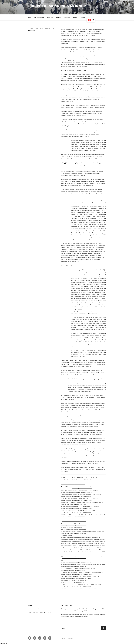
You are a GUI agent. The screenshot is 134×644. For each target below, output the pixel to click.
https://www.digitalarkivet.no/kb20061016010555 (82, 587)
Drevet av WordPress (67, 638)
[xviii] (79, 372)
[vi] (82, 97)
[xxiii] (94, 442)
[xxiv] (95, 455)
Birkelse (80, 309)
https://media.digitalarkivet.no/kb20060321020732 (82, 500)
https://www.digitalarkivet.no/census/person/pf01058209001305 (74, 529)
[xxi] (78, 405)
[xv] (104, 208)
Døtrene (75, 17)
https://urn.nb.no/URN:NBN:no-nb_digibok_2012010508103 (73, 570)
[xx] (70, 395)
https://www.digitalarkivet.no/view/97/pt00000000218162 (72, 582)
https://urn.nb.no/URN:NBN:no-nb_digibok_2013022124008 (73, 484)
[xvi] (83, 356)
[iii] (70, 60)
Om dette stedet (39, 17)
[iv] (94, 74)
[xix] (89, 391)
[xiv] (82, 194)
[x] (94, 150)
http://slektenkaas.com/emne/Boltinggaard (96, 550)
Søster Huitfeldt (66, 41)
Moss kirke (100, 84)
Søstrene (67, 17)
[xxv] (79, 469)
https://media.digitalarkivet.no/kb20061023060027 (82, 496)
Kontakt (83, 17)
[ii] (83, 47)
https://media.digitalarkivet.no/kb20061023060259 (82, 562)
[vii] (103, 107)
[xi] (98, 159)
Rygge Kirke (70, 31)
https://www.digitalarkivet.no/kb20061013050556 (82, 578)
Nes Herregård (92, 422)
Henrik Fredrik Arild (98, 95)
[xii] (65, 163)
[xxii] (95, 420)
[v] (91, 84)
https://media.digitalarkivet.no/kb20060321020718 (82, 488)
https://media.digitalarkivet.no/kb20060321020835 (82, 508)
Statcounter (4, 643)
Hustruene (50, 17)
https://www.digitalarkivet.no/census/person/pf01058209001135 (74, 525)
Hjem (30, 17)
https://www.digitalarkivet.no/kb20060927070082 (82, 591)
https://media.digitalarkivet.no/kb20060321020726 (82, 492)
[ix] (82, 119)
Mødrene (59, 17)
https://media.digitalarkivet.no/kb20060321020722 (82, 480)
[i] (65, 31)
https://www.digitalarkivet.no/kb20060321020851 (82, 513)
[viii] (85, 113)
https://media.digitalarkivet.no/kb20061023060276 (82, 574)
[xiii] (84, 175)
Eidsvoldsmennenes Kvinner (57, 6)
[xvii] (89, 366)
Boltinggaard (64, 191)
